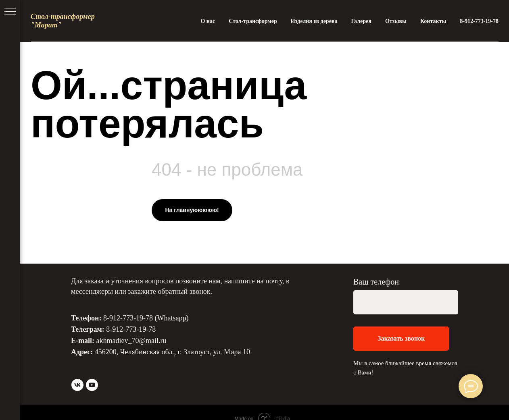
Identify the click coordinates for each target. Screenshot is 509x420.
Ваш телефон (376, 282)
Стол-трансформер (253, 21)
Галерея (361, 21)
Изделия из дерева (314, 21)
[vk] (77, 385)
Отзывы (396, 21)
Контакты (433, 21)
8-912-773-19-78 (479, 21)
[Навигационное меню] (10, 12)
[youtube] (92, 385)
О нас (208, 21)
